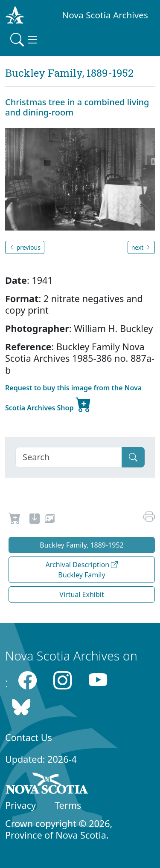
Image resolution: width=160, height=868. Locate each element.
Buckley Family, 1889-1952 (82, 545)
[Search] (69, 457)
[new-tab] (35, 520)
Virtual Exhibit (81, 594)
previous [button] (25, 247)
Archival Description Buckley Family (82, 570)
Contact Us (29, 737)
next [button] (141, 247)
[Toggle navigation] (25, 40)
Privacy (20, 805)
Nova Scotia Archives (105, 15)
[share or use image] (50, 520)
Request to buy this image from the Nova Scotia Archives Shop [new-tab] (73, 399)
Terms (68, 805)
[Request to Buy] (15, 520)
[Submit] (133, 457)
